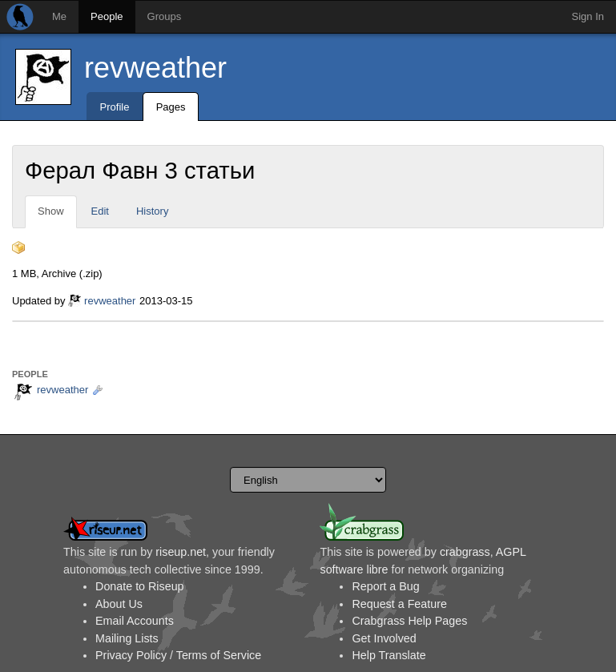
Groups (165, 16)
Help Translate (389, 655)
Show (51, 211)
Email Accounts (135, 621)
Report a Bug (385, 586)
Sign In (588, 16)
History (152, 211)
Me (59, 16)
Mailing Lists (127, 638)
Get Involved (384, 638)
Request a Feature (399, 604)
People (107, 16)
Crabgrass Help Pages (409, 621)
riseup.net (181, 552)
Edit (100, 211)
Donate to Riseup (139, 586)
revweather (155, 68)
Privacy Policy (131, 655)
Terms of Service (219, 655)
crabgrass (465, 552)
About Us (119, 604)
